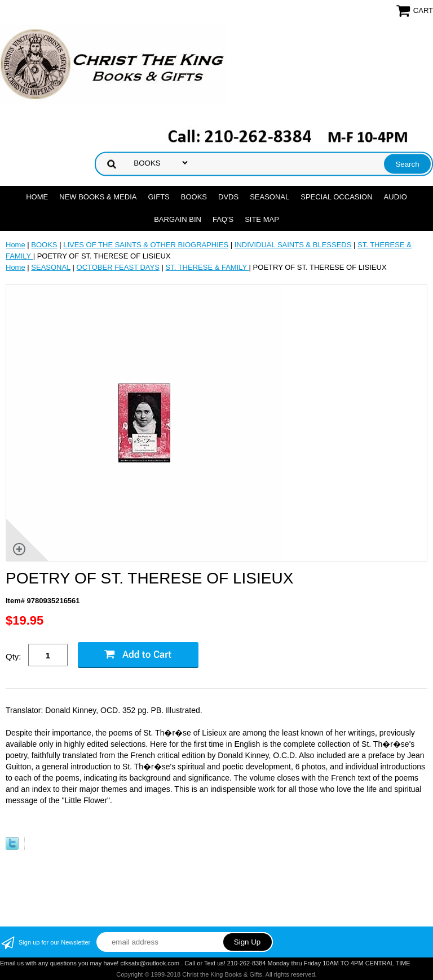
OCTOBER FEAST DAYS (118, 267)
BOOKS (194, 197)
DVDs (228, 197)
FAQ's (223, 219)
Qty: (14, 656)
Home (37, 197)
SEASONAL (269, 197)
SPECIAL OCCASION (336, 197)
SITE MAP (262, 219)
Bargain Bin (178, 219)
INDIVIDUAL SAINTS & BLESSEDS (293, 245)
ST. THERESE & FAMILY (207, 267)
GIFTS (158, 197)
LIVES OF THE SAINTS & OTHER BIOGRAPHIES (146, 245)
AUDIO (396, 197)
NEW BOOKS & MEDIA (98, 197)
